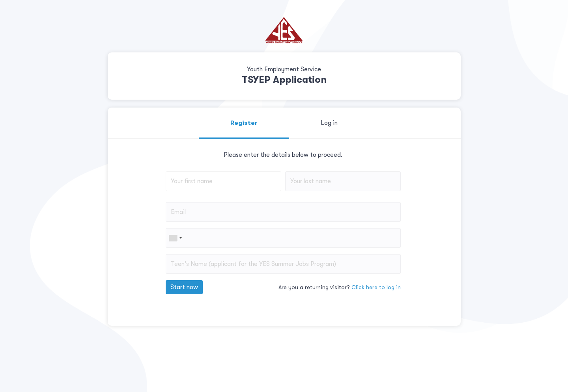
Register (244, 123)
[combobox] (175, 238)
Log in (329, 123)
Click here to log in (376, 287)
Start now (184, 287)
